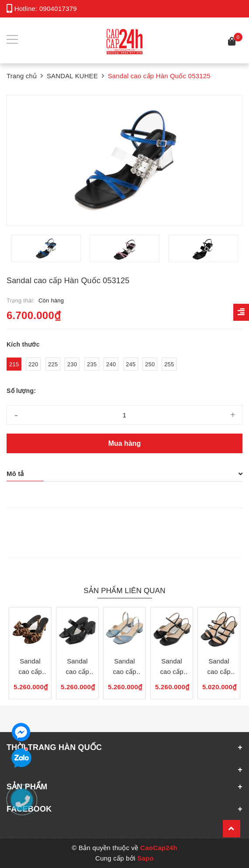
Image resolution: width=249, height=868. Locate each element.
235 (92, 364)
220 (33, 364)
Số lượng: (21, 391)
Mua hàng (125, 443)
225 (53, 364)
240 (111, 364)
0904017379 (58, 9)
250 (150, 364)
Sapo (145, 858)
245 (131, 364)
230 (72, 364)
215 (14, 364)
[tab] (125, 474)
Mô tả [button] (125, 474)
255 (169, 364)
